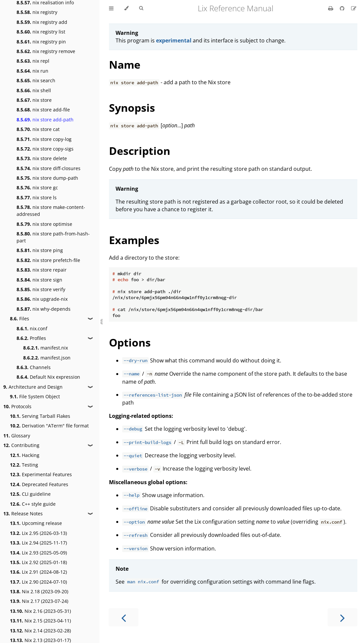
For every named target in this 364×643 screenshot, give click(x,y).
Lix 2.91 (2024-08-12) (38, 572)
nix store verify (41, 289)
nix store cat (38, 129)
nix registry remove (46, 51)
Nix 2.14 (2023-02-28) (40, 631)
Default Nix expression (48, 377)
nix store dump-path (47, 178)
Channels (34, 367)
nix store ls (37, 197)
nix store (34, 100)
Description (140, 151)
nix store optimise (44, 224)
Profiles (31, 338)
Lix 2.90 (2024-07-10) (38, 582)
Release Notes (23, 514)
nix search (36, 80)
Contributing (21, 445)
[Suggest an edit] (354, 8)
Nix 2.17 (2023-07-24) (39, 601)
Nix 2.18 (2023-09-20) (39, 591)
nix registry (37, 12)
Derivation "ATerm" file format (49, 426)
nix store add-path (45, 120)
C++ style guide (33, 504)
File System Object (35, 396)
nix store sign (39, 280)
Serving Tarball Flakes (40, 416)
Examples (134, 240)
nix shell (34, 90)
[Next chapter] (342, 617)
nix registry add (42, 22)
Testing (24, 465)
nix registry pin (41, 42)
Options (130, 342)
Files (20, 319)
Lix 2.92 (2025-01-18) (38, 562)
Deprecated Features (39, 484)
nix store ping (40, 250)
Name (125, 64)
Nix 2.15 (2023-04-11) (40, 621)
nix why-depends (44, 309)
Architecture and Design (33, 387)
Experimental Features (41, 474)
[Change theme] (126, 8)
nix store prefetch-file (48, 260)
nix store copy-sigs (45, 149)
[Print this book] (331, 8)
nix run (32, 71)
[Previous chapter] (124, 617)
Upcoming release (36, 523)
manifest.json (47, 358)
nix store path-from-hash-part (53, 237)
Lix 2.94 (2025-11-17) (38, 543)
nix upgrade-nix (42, 299)
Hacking (25, 455)
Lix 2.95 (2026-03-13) (38, 533)
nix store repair (42, 270)
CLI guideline (30, 494)
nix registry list (41, 32)
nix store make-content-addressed (51, 211)
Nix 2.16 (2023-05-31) (40, 611)
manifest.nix (46, 348)
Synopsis (132, 108)
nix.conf (32, 328)
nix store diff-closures (49, 168)
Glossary (17, 436)
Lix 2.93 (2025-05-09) (38, 553)
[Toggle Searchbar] (141, 8)
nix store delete (42, 158)
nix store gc (37, 188)
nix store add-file (43, 110)
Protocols (17, 406)
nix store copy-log (44, 139)
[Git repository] (343, 8)
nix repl (33, 61)
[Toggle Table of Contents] (111, 8)
